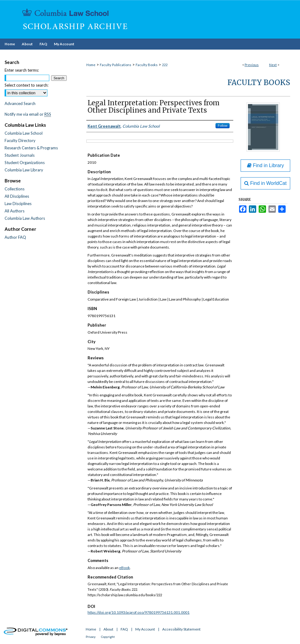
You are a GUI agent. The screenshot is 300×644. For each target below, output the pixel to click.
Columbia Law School (24, 133)
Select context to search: (26, 85)
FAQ (124, 629)
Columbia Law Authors (25, 218)
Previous (252, 65)
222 (165, 65)
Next (273, 65)
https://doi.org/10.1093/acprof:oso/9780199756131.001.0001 (139, 612)
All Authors (15, 211)
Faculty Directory (20, 140)
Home (91, 65)
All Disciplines (17, 196)
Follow (223, 125)
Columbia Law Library (24, 170)
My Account (145, 629)
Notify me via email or (28, 114)
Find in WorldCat (265, 183)
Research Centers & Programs (31, 148)
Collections (15, 189)
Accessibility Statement (181, 629)
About (108, 629)
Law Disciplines (18, 204)
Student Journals (20, 155)
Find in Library (266, 165)
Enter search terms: (22, 70)
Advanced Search (20, 103)
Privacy (91, 637)
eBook (124, 568)
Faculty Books (147, 65)
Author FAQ (15, 237)
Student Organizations (25, 163)
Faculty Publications (116, 65)
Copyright (108, 637)
